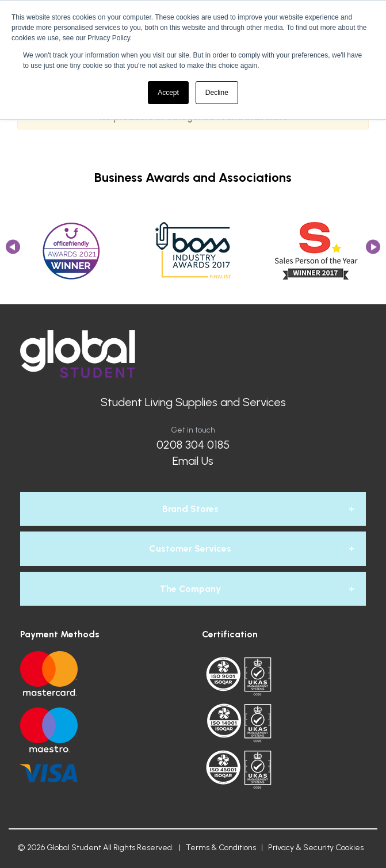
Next (373, 251)
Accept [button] (168, 93)
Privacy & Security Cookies (316, 848)
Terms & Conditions (221, 848)
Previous (13, 251)
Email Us (193, 461)
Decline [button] (217, 93)
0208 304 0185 (193, 445)
